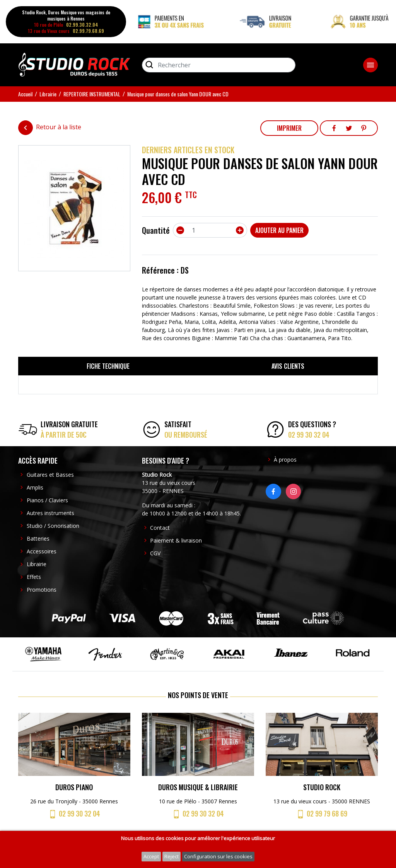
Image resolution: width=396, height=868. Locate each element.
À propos (285, 460)
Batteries (38, 538)
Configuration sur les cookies (218, 856)
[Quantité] (210, 230)
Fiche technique (108, 366)
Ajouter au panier (279, 230)
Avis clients (288, 366)
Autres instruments (50, 513)
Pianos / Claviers (47, 500)
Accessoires (42, 551)
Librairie (37, 564)
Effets (34, 577)
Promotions (42, 590)
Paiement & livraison (176, 540)
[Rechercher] (219, 65)
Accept (151, 856)
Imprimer (289, 128)
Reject (172, 856)
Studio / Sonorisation (53, 526)
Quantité (156, 230)
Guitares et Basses (50, 475)
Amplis (35, 487)
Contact (160, 528)
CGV (155, 553)
